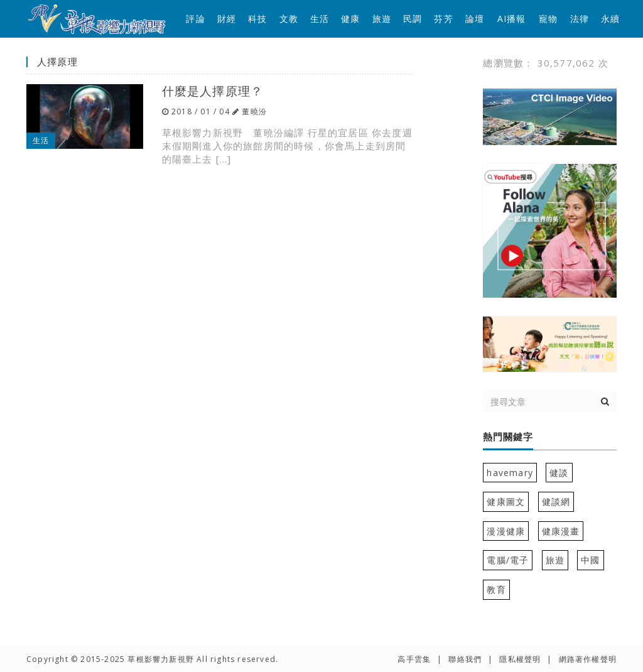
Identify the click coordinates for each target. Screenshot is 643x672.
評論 (195, 19)
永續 (610, 19)
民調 (413, 19)
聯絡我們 (465, 659)
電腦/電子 (508, 560)
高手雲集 (414, 659)
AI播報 (512, 19)
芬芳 (443, 19)
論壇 (475, 19)
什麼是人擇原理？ (213, 91)
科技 (257, 19)
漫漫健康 (506, 531)
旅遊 (382, 19)
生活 (320, 19)
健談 (559, 473)
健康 (350, 19)
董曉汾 (254, 111)
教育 (496, 589)
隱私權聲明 (520, 659)
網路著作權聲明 (588, 659)
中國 (590, 560)
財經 (227, 19)
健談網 (556, 501)
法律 (580, 19)
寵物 (548, 19)
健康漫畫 (561, 531)
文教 (289, 19)
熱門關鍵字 (508, 437)
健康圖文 (506, 501)
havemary (510, 473)
